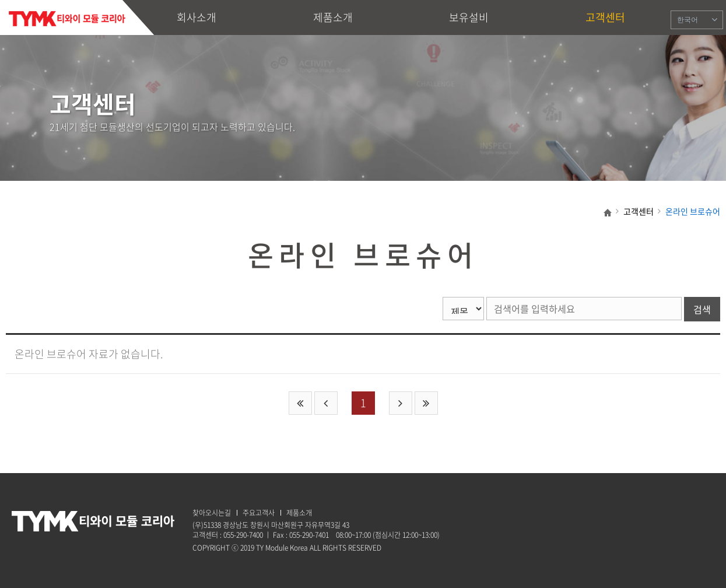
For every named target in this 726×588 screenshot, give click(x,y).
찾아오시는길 (212, 513)
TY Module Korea (67, 19)
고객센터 (605, 17)
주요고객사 (259, 513)
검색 (702, 309)
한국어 (688, 20)
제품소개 (333, 17)
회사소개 (197, 17)
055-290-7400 (243, 535)
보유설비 (469, 17)
